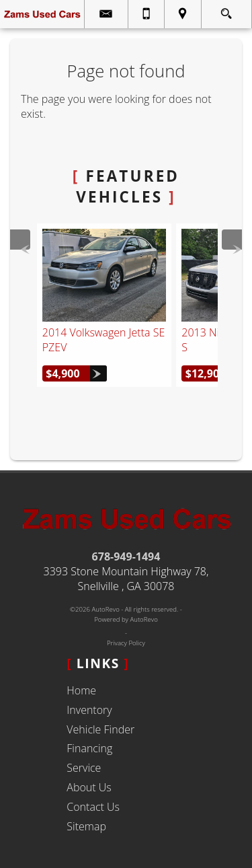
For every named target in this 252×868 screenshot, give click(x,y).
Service (84, 768)
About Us (89, 787)
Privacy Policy (126, 643)
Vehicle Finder (100, 729)
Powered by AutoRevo (126, 619)
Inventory (89, 710)
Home (81, 690)
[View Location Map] (183, 14)
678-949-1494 (126, 556)
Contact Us (93, 807)
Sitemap (86, 826)
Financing (89, 748)
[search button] (226, 10)
